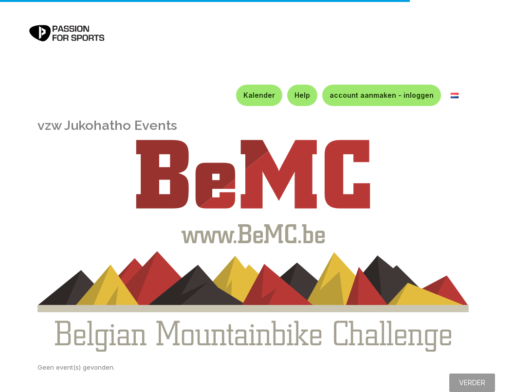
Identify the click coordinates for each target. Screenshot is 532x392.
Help (302, 95)
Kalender (259, 95)
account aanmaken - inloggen (382, 95)
